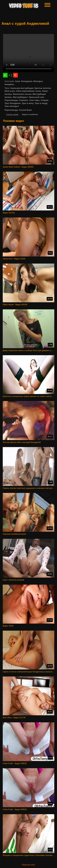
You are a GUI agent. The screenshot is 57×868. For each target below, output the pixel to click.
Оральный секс (36, 97)
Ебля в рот (10, 91)
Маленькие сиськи (22, 94)
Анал (18, 81)
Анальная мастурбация (22, 88)
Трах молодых (12, 106)
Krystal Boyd (25, 110)
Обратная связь (28, 865)
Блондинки (27, 81)
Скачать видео (12, 114)
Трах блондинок (13, 103)
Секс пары (34, 100)
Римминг (24, 100)
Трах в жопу (28, 103)
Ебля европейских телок (29, 91)
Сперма (45, 100)
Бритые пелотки (43, 88)
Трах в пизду (41, 103)
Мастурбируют (20, 97)
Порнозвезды (11, 100)
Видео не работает (30, 114)
